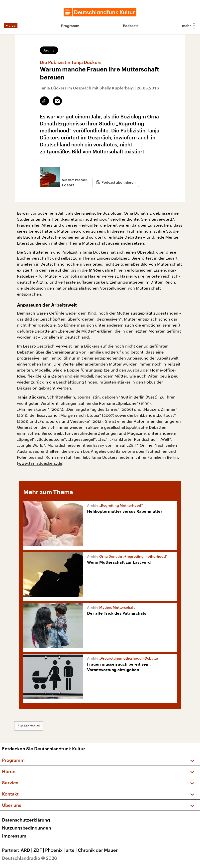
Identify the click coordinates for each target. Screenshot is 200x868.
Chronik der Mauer (98, 850)
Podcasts (131, 26)
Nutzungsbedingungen (27, 828)
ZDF (39, 850)
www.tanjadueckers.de (40, 463)
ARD (27, 850)
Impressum (14, 836)
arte (72, 850)
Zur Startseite (29, 726)
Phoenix (55, 850)
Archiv (49, 50)
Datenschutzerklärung (26, 820)
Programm (70, 26)
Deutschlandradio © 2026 (30, 858)
